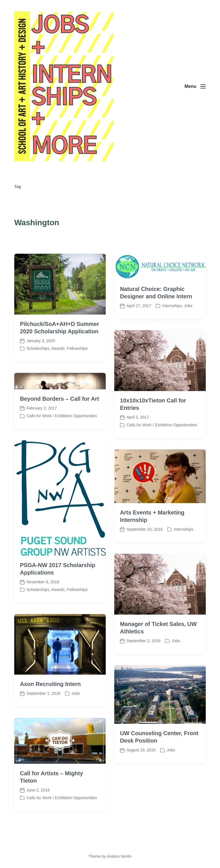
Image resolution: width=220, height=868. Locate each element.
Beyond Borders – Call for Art (60, 429)
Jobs (171, 781)
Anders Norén (119, 856)
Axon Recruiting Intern (50, 715)
